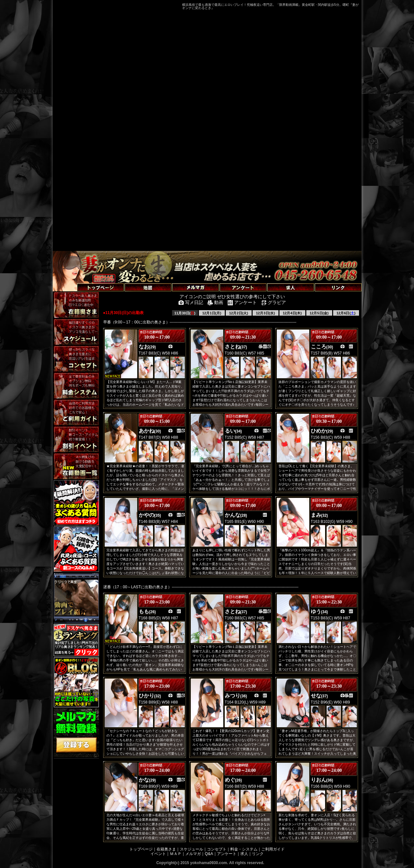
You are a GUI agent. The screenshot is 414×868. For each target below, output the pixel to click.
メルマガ (193, 854)
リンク (258, 854)
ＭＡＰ (176, 854)
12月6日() (346, 313)
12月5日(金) (319, 313)
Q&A (209, 854)
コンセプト (217, 849)
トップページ (141, 849)
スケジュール (191, 849)
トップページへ (70, 280)
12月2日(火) (239, 313)
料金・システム (244, 849)
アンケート (227, 854)
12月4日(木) (292, 313)
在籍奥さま (166, 849)
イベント (158, 854)
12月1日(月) (212, 313)
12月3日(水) (265, 313)
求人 (244, 854)
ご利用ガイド (273, 849)
